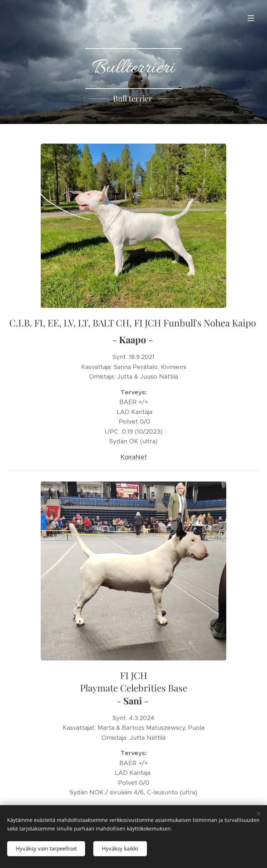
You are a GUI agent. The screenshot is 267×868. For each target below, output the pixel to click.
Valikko (251, 18)
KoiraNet (134, 457)
